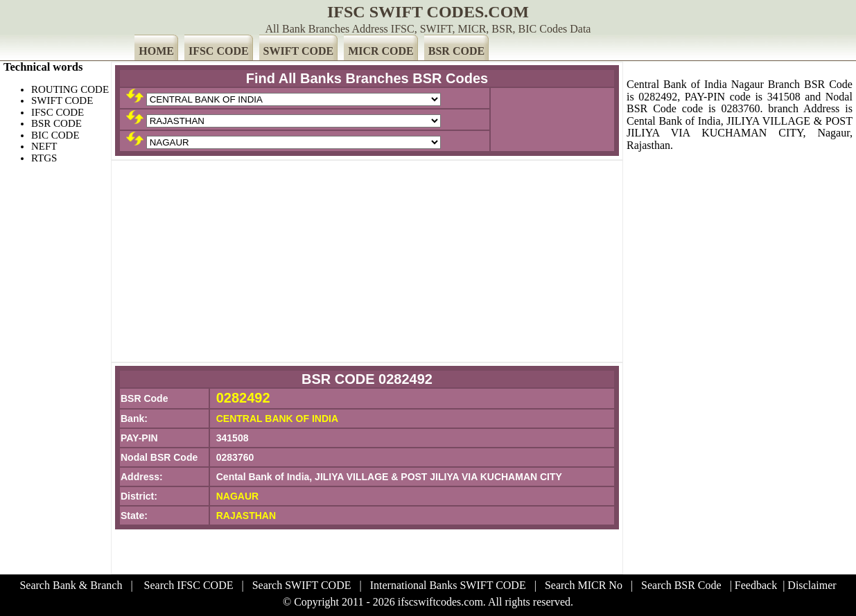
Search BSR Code (681, 585)
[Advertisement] (367, 261)
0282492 (243, 398)
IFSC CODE (219, 51)
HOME (156, 51)
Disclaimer (812, 585)
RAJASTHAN (246, 516)
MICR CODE (381, 51)
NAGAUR (237, 496)
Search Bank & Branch (71, 585)
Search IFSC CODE (189, 585)
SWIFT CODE (299, 51)
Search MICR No (584, 585)
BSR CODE (456, 51)
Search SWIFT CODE (302, 585)
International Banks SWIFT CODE (448, 585)
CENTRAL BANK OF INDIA (277, 419)
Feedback (756, 585)
